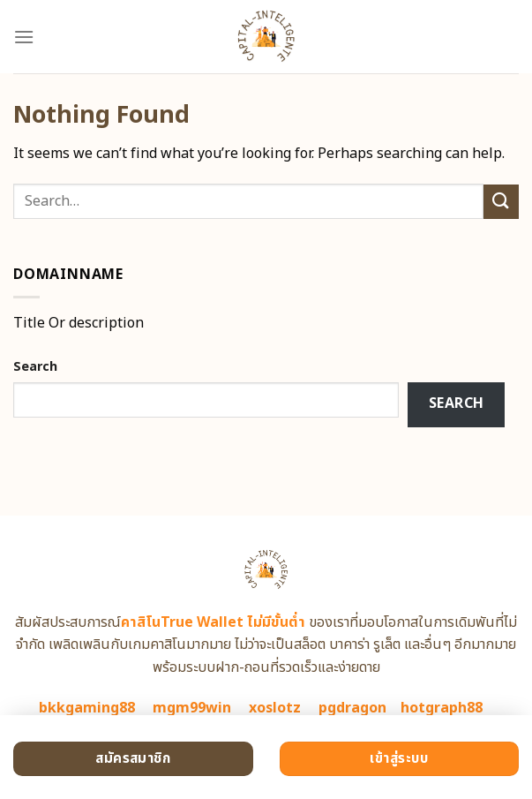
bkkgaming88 (87, 708)
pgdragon (352, 708)
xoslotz (275, 708)
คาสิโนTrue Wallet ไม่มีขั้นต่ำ (213, 622)
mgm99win (192, 708)
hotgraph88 (442, 708)
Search (35, 367)
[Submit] (501, 202)
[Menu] (24, 37)
